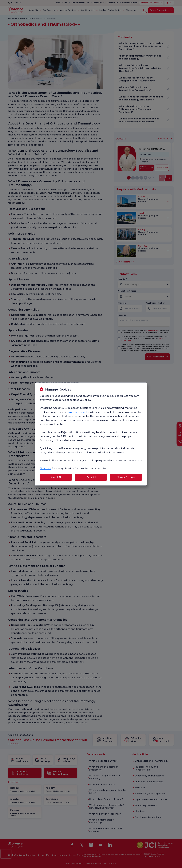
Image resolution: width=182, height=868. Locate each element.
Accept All (56, 477)
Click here (45, 468)
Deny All (91, 477)
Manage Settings (126, 477)
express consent (77, 412)
